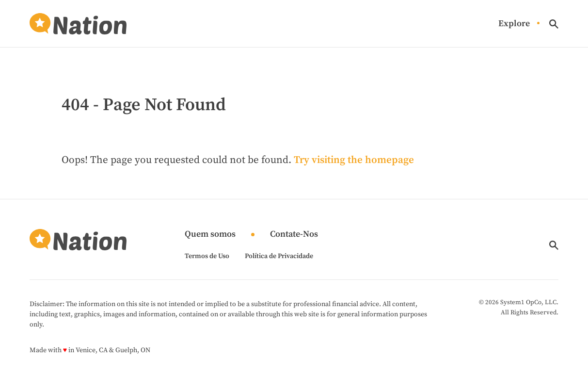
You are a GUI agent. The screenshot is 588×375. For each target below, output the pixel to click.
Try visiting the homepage (354, 160)
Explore (514, 24)
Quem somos (210, 235)
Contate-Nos (294, 235)
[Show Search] (554, 24)
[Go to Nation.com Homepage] (78, 24)
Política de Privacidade (279, 256)
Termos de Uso (207, 256)
